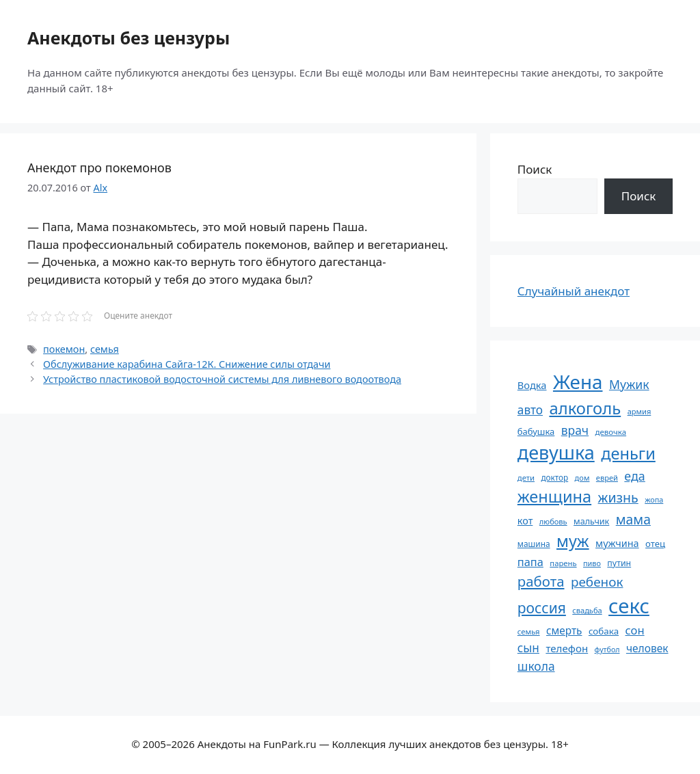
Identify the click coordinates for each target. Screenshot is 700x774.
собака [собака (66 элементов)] (604, 631)
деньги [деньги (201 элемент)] (628, 453)
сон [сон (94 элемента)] (635, 630)
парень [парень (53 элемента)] (563, 563)
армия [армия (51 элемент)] (640, 411)
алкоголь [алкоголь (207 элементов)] (585, 408)
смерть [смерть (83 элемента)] (564, 630)
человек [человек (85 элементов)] (647, 648)
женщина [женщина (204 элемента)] (554, 496)
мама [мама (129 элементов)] (633, 519)
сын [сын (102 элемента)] (528, 648)
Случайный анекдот (574, 291)
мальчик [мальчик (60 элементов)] (591, 521)
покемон (64, 349)
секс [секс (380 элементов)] (629, 606)
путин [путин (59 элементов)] (619, 563)
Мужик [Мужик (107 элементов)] (629, 384)
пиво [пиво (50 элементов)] (592, 563)
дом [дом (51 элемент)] (582, 478)
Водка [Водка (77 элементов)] (532, 385)
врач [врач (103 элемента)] (575, 430)
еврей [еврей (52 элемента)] (607, 478)
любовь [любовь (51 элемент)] (553, 521)
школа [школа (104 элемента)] (536, 666)
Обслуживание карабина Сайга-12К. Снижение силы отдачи (187, 364)
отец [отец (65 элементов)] (655, 544)
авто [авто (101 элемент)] (530, 410)
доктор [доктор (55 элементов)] (554, 477)
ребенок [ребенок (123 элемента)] (597, 582)
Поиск (535, 169)
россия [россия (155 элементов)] (542, 608)
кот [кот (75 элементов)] (525, 521)
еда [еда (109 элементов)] (634, 476)
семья (105, 349)
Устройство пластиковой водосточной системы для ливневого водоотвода (222, 379)
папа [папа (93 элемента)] (530, 562)
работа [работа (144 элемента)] (541, 581)
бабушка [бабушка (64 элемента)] (536, 431)
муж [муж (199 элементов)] (573, 541)
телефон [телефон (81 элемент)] (567, 648)
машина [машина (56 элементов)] (534, 544)
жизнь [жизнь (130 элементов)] (618, 497)
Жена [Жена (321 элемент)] (578, 382)
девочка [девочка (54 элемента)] (611, 432)
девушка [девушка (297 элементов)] (556, 452)
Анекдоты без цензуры (129, 38)
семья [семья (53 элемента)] (529, 631)
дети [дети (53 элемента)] (526, 478)
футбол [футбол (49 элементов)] (607, 650)
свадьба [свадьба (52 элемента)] (587, 610)
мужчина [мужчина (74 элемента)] (617, 543)
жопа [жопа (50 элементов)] (654, 499)
